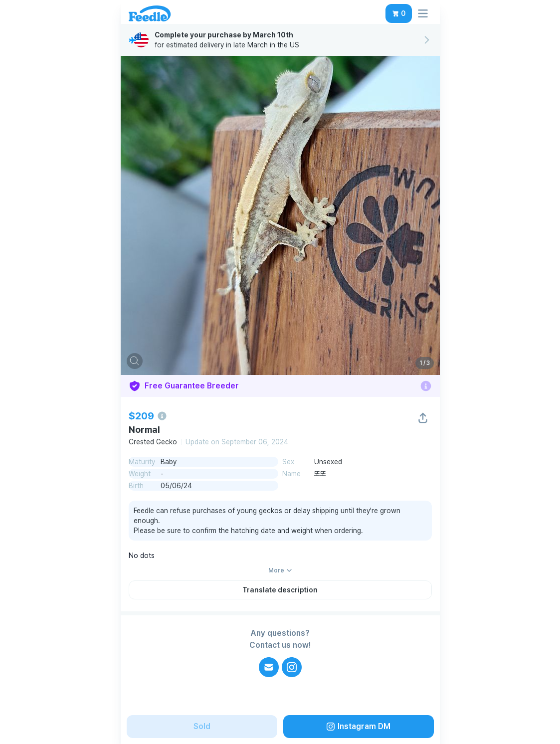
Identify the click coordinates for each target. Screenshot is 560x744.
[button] (399, 13)
